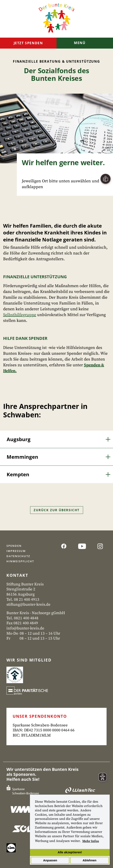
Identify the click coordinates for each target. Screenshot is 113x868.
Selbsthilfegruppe (20, 315)
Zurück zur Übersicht (57, 510)
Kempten (18, 474)
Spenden (14, 546)
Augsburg (19, 439)
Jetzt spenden (28, 43)
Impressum (16, 551)
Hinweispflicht (20, 561)
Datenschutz (18, 556)
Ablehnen (90, 860)
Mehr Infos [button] (91, 841)
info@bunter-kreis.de (25, 628)
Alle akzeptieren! (70, 852)
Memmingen (22, 457)
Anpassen (50, 860)
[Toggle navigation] (85, 43)
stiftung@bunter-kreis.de (28, 605)
